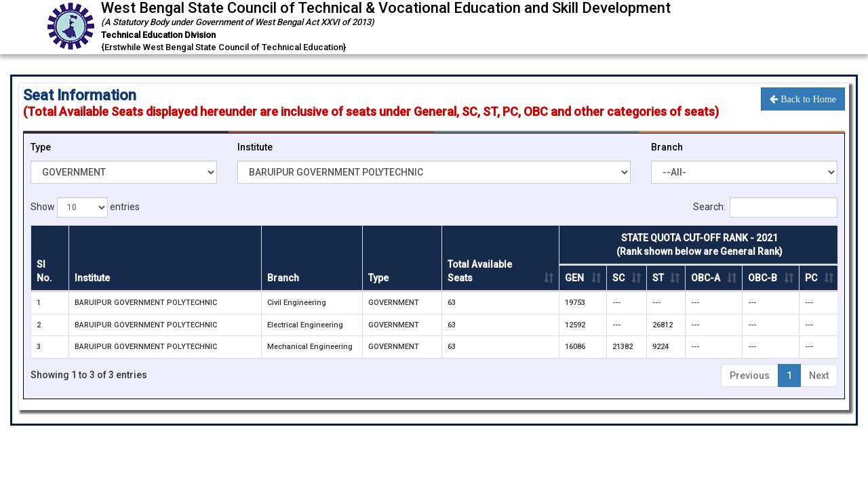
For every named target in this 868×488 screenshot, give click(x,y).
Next (819, 375)
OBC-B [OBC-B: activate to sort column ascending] (763, 278)
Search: (765, 207)
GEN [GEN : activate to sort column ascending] (574, 278)
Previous (750, 375)
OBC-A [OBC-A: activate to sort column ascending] (706, 278)
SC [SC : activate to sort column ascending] (618, 278)
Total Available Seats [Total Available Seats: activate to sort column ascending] (480, 271)
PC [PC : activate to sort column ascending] (811, 278)
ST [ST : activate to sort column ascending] (658, 278)
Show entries (85, 207)
